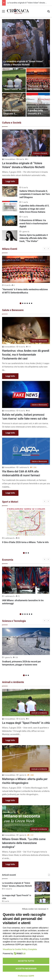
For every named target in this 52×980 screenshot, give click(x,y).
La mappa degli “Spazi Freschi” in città (12, 89)
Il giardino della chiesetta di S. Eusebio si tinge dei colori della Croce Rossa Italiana (34, 209)
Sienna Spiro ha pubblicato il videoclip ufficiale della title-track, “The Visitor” (34, 238)
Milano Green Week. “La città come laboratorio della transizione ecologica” (24, 843)
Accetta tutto (26, 961)
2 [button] (23, 303)
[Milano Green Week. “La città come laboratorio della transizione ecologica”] (26, 819)
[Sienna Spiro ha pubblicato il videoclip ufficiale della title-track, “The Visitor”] (10, 235)
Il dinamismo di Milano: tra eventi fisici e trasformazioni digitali (34, 223)
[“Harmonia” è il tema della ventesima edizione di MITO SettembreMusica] (38, 80)
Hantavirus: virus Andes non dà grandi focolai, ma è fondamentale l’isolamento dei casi (26, 355)
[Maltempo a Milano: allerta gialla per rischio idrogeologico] (26, 759)
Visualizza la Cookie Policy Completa (20, 949)
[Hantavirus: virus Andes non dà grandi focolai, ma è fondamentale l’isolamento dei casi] (26, 331)
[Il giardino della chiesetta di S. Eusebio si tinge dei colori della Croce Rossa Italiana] (38, 105)
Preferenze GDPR (26, 976)
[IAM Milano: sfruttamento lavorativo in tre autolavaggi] (26, 580)
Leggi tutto (10, 181)
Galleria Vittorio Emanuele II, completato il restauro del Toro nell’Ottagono (35, 194)
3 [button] (25, 303)
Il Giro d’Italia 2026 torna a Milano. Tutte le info (25, 542)
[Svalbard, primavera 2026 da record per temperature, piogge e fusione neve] (26, 641)
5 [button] (29, 303)
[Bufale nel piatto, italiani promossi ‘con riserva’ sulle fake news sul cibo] (26, 394)
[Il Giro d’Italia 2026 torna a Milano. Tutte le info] (26, 522)
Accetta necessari (26, 969)
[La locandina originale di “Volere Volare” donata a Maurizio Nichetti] (26, 43)
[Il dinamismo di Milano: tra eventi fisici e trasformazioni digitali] (10, 221)
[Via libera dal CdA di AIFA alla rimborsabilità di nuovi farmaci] (26, 451)
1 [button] (21, 303)
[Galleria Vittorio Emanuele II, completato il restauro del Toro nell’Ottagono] (14, 105)
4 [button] (27, 303)
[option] (26, 68)
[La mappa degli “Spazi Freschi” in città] (14, 80)
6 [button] (32, 303)
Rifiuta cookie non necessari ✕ (35, 909)
